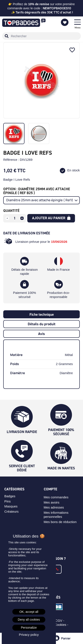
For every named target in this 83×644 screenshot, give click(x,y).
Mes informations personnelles (56, 515)
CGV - (60, 621)
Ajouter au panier (51, 218)
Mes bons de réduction (60, 522)
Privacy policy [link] (29, 635)
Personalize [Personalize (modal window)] (29, 628)
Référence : (11, 160)
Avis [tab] (41, 334)
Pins (7, 501)
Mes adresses (54, 507)
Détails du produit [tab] (42, 324)
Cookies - (62, 625)
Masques (11, 506)
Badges (10, 496)
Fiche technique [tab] (42, 314)
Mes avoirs (52, 502)
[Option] (41, 200)
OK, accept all (29, 612)
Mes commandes (56, 497)
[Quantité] (15, 218)
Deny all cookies (29, 620)
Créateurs (11, 511)
